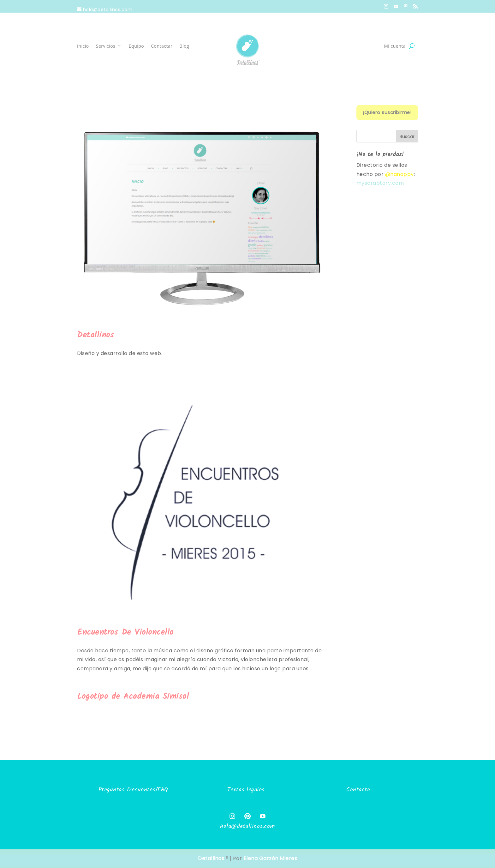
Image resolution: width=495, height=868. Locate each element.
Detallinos (95, 335)
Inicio (83, 46)
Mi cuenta (395, 46)
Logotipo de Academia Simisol (133, 696)
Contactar (162, 46)
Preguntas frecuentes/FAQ (133, 790)
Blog (185, 46)
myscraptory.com (380, 183)
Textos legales (246, 790)
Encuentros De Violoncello (125, 632)
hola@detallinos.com (247, 826)
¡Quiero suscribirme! (387, 112)
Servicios (106, 46)
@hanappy (400, 174)
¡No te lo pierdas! (380, 155)
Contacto (358, 790)
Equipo (136, 46)
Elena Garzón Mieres (270, 858)
